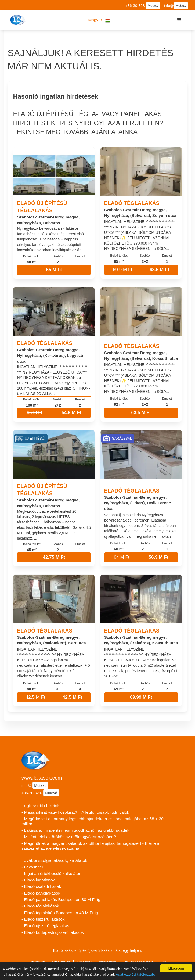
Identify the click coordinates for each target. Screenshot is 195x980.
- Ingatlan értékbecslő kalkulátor (51, 873)
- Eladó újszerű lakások (43, 919)
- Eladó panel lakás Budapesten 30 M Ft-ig (61, 900)
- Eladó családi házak (41, 886)
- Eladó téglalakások (40, 906)
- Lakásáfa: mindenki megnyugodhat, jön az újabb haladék (75, 830)
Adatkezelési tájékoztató (136, 975)
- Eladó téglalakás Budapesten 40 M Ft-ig (60, 913)
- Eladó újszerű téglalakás (45, 926)
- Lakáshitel (32, 867)
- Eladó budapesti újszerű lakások (53, 932)
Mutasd (153, 6)
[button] (99, 20)
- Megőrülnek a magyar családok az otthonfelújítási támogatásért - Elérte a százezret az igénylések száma (90, 846)
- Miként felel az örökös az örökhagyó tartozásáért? (69, 837)
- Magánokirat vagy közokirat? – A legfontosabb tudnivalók (75, 812)
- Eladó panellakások (41, 893)
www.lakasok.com (42, 778)
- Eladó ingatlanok (38, 880)
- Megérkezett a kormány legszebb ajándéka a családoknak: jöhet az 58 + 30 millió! (93, 821)
